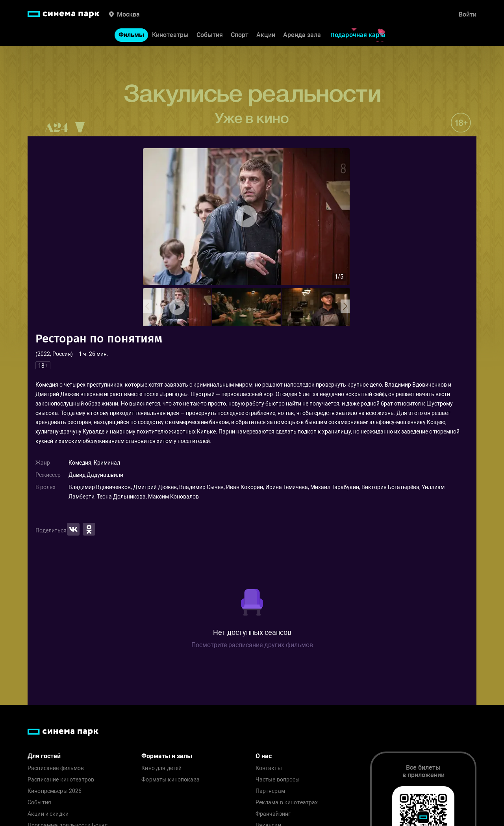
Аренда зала (302, 35)
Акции (266, 35)
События (210, 35)
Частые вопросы (278, 780)
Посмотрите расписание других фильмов (252, 645)
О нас (264, 756)
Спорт (240, 35)
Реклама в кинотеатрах (287, 803)
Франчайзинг (273, 814)
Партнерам (270, 791)
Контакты (269, 768)
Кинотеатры (170, 35)
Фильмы (131, 35)
